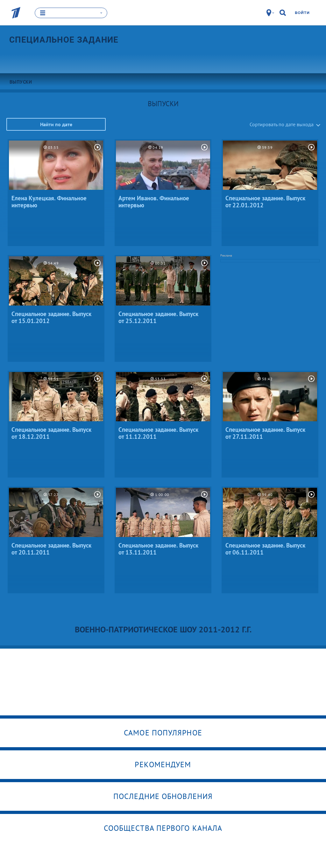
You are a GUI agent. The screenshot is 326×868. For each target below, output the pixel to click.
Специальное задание (64, 40)
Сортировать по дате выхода (282, 124)
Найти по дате (56, 124)
